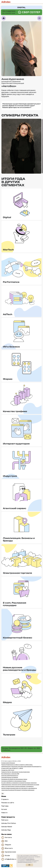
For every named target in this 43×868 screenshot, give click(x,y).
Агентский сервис (15, 508)
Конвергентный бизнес (18, 638)
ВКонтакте (9, 848)
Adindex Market (7, 827)
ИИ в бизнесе (11, 347)
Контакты (8, 838)
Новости (4, 813)
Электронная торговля (17, 573)
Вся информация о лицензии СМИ (10, 774)
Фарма (8, 379)
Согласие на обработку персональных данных (14, 781)
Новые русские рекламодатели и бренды (20, 669)
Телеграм (9, 735)
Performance (11, 282)
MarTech (8, 250)
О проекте (5, 799)
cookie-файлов (30, 859)
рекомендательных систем (25, 862)
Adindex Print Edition (9, 823)
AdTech (8, 314)
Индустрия (10, 476)
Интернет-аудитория (16, 444)
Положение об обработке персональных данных (14, 779)
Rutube (7, 856)
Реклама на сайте (8, 803)
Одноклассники (10, 852)
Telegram (8, 845)
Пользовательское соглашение (10, 777)
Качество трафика (15, 411)
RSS (6, 841)
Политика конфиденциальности (10, 776)
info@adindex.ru (11, 859)
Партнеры (5, 806)
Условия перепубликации (8, 763)
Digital (7, 217)
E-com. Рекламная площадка (15, 604)
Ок (29, 865)
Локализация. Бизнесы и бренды (19, 539)
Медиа (7, 702)
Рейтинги (5, 820)
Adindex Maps (6, 830)
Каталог (4, 809)
